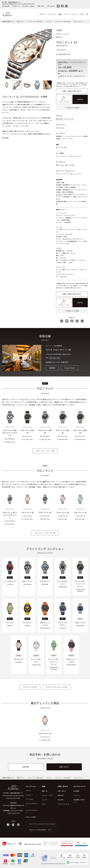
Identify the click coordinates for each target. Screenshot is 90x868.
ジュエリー (52, 14)
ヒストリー (77, 795)
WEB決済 (6, 6)
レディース (49, 21)
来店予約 (80, 99)
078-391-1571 (55, 358)
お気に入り (16, 6)
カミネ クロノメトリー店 (58, 350)
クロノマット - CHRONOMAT (63, 21)
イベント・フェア (70, 14)
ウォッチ (43, 14)
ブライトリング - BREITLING (35, 21)
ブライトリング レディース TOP (56, 687)
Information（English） (29, 6)
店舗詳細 (52, 368)
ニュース (45, 800)
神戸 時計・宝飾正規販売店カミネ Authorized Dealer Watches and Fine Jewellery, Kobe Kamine (13, 796)
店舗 (60, 14)
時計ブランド (21, 21)
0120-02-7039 (15, 813)
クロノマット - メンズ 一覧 (45, 451)
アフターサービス (63, 804)
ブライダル (29, 799)
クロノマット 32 (78, 21)
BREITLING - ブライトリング (65, 119)
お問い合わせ (64, 767)
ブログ (82, 14)
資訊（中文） (41, 6)
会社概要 (76, 791)
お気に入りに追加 (72, 108)
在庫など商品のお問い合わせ (72, 91)
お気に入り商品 (31, 817)
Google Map (69, 368)
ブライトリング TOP (30, 687)
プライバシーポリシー (57, 858)
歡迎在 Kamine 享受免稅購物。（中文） (41, 830)
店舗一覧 (45, 791)
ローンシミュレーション (64, 99)
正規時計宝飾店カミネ (8, 21)
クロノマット (60, 128)
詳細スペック (62, 210)
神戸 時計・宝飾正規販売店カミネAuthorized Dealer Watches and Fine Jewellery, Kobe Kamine (18, 3)
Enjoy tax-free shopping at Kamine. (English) (42, 824)
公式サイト (59, 194)
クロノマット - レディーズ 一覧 (45, 533)
